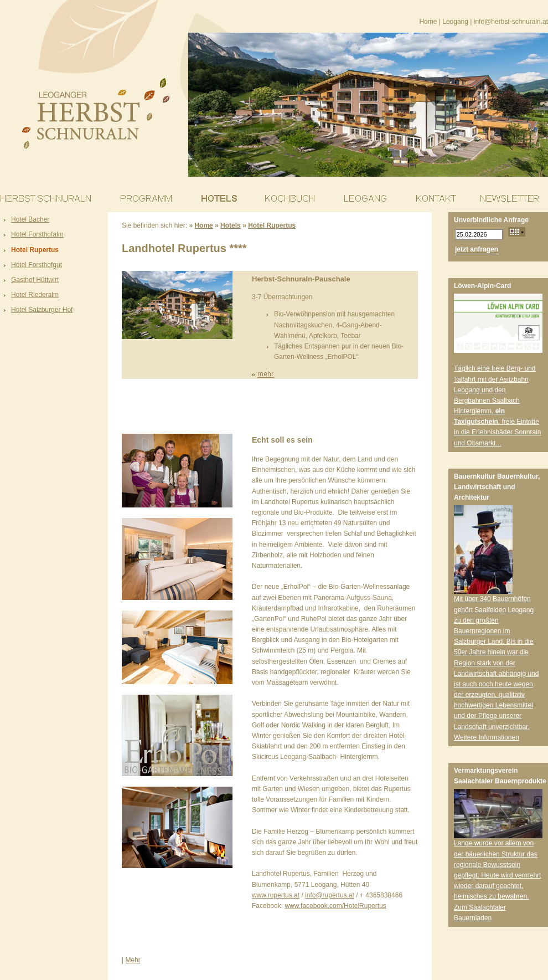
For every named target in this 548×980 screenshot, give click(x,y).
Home (428, 22)
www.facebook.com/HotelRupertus (335, 906)
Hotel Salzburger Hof (42, 310)
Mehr (133, 960)
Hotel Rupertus (35, 250)
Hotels (231, 225)
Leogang (455, 22)
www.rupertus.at (276, 895)
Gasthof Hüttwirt (35, 280)
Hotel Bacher (30, 219)
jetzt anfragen (477, 249)
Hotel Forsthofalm (37, 234)
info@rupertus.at (330, 895)
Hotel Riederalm (35, 295)
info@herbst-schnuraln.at (511, 22)
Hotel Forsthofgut (37, 265)
